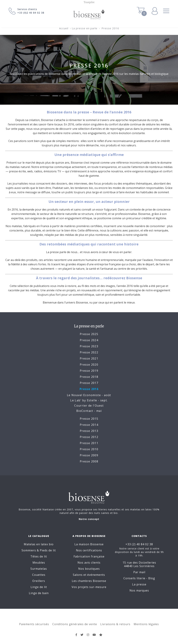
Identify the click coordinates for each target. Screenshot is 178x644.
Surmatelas (39, 569)
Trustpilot (89, 2)
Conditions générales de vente (75, 624)
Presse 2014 (89, 425)
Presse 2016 (110, 28)
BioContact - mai (89, 411)
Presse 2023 (89, 346)
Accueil (64, 28)
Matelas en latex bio (39, 544)
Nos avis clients (89, 563)
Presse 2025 (89, 334)
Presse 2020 (89, 365)
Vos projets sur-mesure (89, 587)
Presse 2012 (89, 437)
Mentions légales (146, 624)
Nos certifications (89, 550)
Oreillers (39, 581)
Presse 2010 (89, 449)
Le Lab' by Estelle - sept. (89, 400)
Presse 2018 (89, 377)
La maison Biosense (89, 544)
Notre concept (89, 519)
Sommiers (29, 550)
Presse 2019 (89, 371)
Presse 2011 (89, 443)
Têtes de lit (39, 556)
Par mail (139, 572)
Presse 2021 (89, 358)
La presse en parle (85, 28)
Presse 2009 (89, 455)
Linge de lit (39, 587)
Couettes (39, 575)
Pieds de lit (48, 550)
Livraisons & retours (115, 624)
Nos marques (139, 590)
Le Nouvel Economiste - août (89, 395)
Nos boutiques (89, 569)
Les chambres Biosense (89, 581)
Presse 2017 (89, 383)
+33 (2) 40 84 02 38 (139, 544)
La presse (139, 584)
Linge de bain (39, 593)
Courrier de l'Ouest (89, 406)
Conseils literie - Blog (139, 578)
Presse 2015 (89, 419)
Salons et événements (89, 575)
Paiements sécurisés (34, 624)
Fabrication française (89, 556)
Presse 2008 (89, 461)
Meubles (39, 563)
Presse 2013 (89, 431)
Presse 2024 (89, 340)
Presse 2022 (89, 352)
